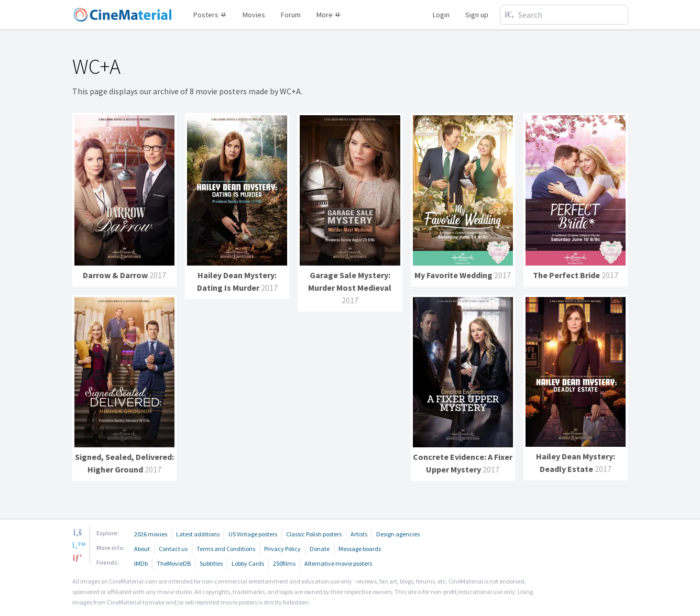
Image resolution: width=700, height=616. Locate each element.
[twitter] (78, 545)
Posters (210, 15)
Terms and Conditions (226, 549)
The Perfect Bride (566, 275)
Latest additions (198, 534)
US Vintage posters (253, 534)
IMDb (141, 563)
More (329, 15)
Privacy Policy (282, 549)
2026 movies (151, 534)
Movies (254, 15)
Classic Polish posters (314, 534)
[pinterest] (78, 557)
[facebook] (78, 532)
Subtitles (211, 563)
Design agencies (398, 534)
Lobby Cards (248, 563)
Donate (320, 549)
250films (284, 563)
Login (441, 15)
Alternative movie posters (338, 563)
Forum (291, 15)
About (142, 549)
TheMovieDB (174, 563)
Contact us (173, 549)
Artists (359, 534)
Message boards (360, 549)
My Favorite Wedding (453, 275)
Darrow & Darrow (115, 275)
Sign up (477, 15)
